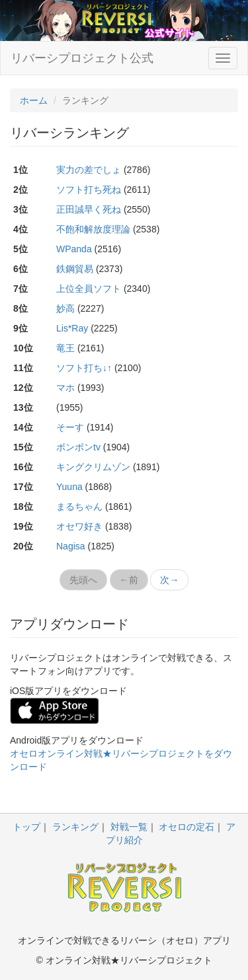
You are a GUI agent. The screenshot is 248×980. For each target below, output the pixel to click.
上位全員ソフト (89, 289)
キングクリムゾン (93, 467)
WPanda (74, 249)
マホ (65, 388)
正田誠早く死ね (89, 209)
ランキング (75, 827)
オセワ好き (79, 526)
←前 (129, 580)
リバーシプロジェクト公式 (82, 58)
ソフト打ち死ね (89, 190)
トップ (26, 827)
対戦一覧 (129, 827)
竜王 (65, 348)
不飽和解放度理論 (93, 229)
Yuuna (69, 487)
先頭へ (83, 580)
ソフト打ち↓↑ (84, 368)
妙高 (65, 308)
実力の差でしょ (89, 170)
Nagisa (71, 546)
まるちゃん (79, 507)
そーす (70, 427)
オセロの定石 (186, 827)
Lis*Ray (72, 328)
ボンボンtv (78, 447)
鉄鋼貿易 (75, 269)
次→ (169, 580)
